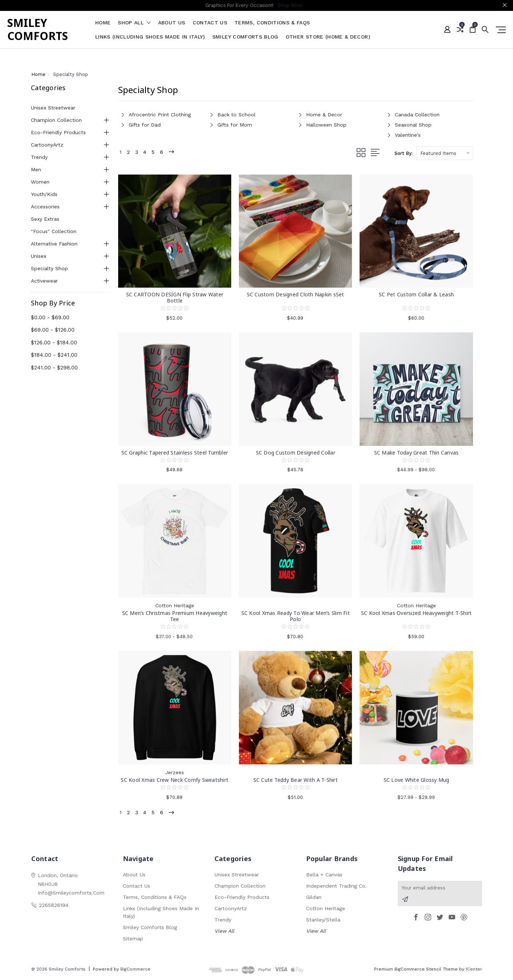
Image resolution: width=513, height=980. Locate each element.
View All (224, 932)
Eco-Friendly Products (58, 132)
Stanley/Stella (323, 921)
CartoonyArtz (47, 145)
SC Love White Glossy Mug (416, 780)
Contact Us (210, 23)
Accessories (45, 207)
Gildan (314, 899)
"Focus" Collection (54, 231)
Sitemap (133, 940)
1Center (474, 971)
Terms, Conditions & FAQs (272, 23)
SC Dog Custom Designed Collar (296, 453)
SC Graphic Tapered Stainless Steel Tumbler (175, 453)
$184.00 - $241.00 (54, 355)
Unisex (39, 256)
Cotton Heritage (326, 910)
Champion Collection (56, 120)
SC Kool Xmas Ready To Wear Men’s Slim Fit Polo (296, 616)
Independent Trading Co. (336, 887)
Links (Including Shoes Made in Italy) (150, 37)
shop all (134, 23)
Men (36, 169)
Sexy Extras (45, 219)
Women (40, 182)
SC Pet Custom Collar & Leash (416, 294)
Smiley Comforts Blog (245, 37)
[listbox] (445, 153)
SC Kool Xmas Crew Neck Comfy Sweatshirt (175, 780)
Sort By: (404, 153)
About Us (172, 23)
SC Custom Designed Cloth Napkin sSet (296, 294)
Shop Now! (290, 5)
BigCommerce (135, 971)
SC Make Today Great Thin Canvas (416, 453)
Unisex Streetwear (53, 108)
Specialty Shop (49, 268)
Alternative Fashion (54, 244)
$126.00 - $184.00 (54, 343)
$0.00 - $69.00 (50, 317)
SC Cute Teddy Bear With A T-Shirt (296, 780)
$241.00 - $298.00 (54, 368)
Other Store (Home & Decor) (328, 37)
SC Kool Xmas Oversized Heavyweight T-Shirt (416, 613)
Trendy (39, 157)
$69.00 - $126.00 (53, 330)
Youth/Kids (44, 194)
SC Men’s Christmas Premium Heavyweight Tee (175, 616)
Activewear (44, 281)
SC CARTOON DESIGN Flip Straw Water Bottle (175, 297)
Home (103, 23)
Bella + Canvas (324, 876)
